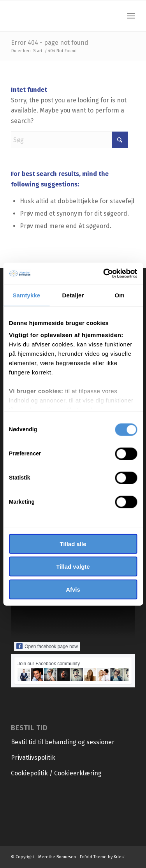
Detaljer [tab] (73, 295)
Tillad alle (73, 544)
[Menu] (131, 16)
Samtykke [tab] (26, 295)
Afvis (73, 589)
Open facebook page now (47, 646)
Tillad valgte (73, 567)
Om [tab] (120, 295)
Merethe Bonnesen (57, 857)
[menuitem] (131, 16)
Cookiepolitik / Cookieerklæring (56, 773)
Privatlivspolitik (33, 758)
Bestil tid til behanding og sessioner (63, 742)
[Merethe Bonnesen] (61, 16)
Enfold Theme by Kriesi (102, 857)
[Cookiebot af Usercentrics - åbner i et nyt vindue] (104, 274)
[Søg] (69, 140)
